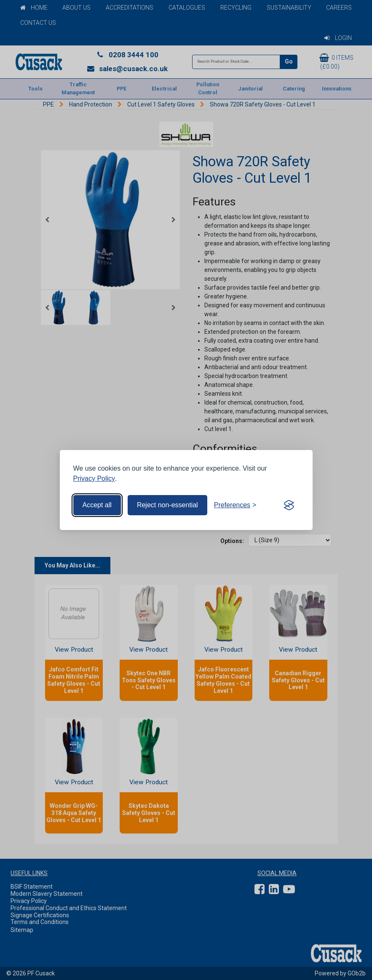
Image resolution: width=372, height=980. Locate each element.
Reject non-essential (167, 505)
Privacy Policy (94, 478)
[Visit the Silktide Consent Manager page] (289, 505)
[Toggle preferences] (235, 505)
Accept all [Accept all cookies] (97, 505)
